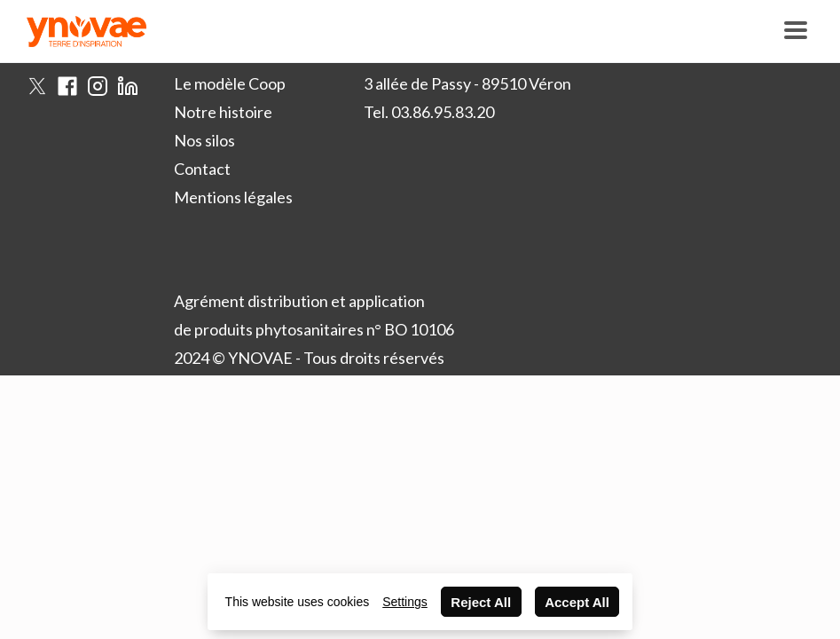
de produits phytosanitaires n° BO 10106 (314, 329)
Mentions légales (233, 197)
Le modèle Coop (230, 83)
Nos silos (204, 140)
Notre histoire (223, 112)
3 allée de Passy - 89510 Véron (467, 83)
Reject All (481, 602)
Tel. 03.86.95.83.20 (429, 112)
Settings (405, 602)
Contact (202, 169)
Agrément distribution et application (299, 301)
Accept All (577, 602)
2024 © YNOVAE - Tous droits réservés (309, 358)
